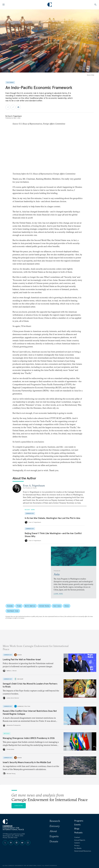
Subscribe (19, 806)
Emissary (20, 679)
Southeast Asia (13, 611)
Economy (10, 606)
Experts (54, 836)
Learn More (58, 594)
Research (55, 821)
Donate (54, 841)
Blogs (77, 829)
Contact (77, 837)
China (67, 606)
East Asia (57, 606)
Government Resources (83, 851)
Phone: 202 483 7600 (10, 838)
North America (30, 606)
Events (77, 825)
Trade (19, 606)
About (53, 831)
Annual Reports (80, 840)
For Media (78, 848)
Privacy (77, 845)
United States (44, 606)
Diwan (19, 655)
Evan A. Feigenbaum (15, 116)
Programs (79, 821)
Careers (77, 843)
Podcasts (78, 833)
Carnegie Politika (24, 706)
